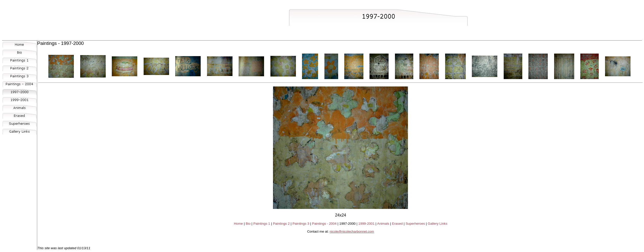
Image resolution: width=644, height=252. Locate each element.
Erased (397, 224)
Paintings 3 (301, 224)
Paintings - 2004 (324, 224)
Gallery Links (438, 224)
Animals (383, 224)
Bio (248, 224)
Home (238, 224)
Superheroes (415, 224)
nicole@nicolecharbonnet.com (352, 231)
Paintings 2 (281, 224)
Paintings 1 (262, 224)
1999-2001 (366, 224)
